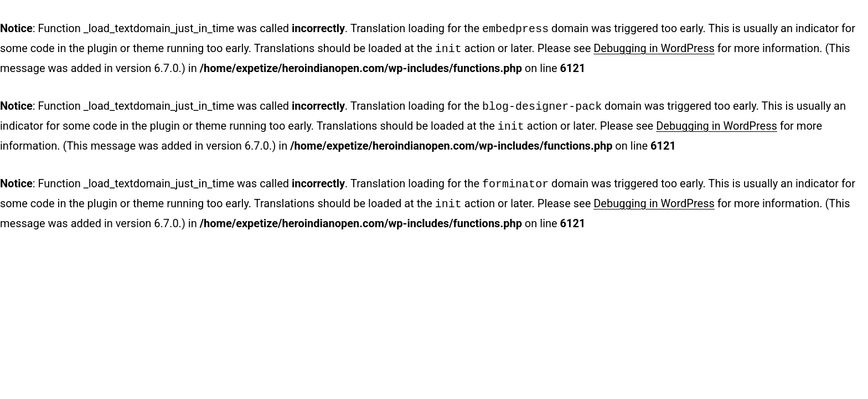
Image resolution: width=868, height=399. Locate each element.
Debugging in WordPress (654, 47)
